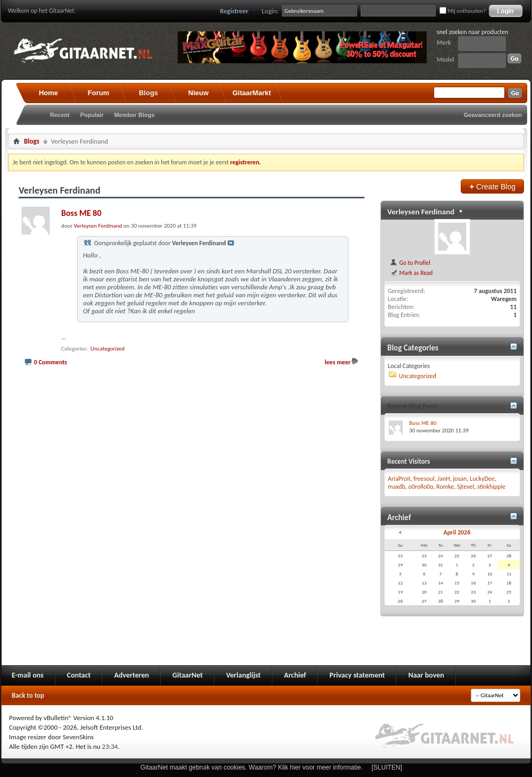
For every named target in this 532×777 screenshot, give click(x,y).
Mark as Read (411, 273)
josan (460, 479)
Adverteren (131, 675)
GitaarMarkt (252, 93)
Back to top (28, 695)
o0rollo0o (421, 487)
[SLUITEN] (387, 767)
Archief (295, 675)
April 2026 (457, 532)
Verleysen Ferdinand (421, 212)
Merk (444, 43)
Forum (98, 93)
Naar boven (426, 675)
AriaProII (399, 479)
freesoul (424, 479)
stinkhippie (491, 487)
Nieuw (198, 93)
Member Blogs (135, 115)
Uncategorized (107, 349)
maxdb (397, 487)
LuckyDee (482, 479)
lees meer (338, 362)
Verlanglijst (243, 675)
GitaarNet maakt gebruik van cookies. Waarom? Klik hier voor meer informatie (251, 767)
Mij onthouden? (463, 11)
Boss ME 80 (81, 213)
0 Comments (51, 362)
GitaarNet (188, 675)
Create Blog (492, 186)
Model (445, 60)
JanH (443, 479)
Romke (445, 487)
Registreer (235, 11)
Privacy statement (357, 675)
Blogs (148, 93)
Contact (79, 675)
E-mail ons (28, 675)
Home (48, 93)
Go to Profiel (410, 263)
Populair (92, 115)
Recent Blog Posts (413, 406)
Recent (60, 115)
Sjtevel (465, 487)
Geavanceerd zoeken (493, 115)
